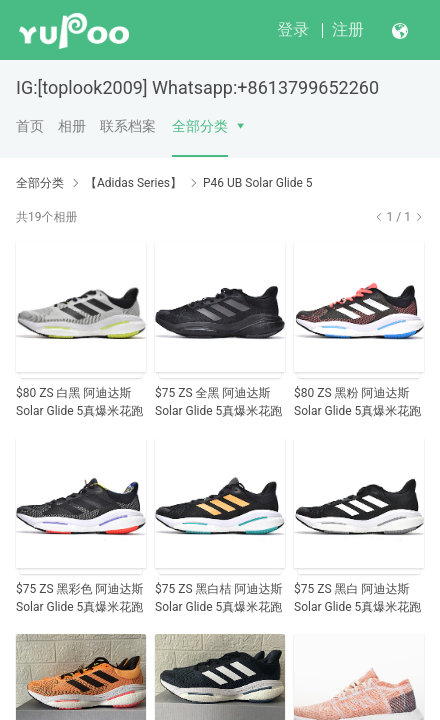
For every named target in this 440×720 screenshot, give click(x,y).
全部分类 (200, 126)
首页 (30, 126)
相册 (72, 126)
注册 (348, 29)
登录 (293, 29)
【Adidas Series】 (133, 183)
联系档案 (128, 126)
